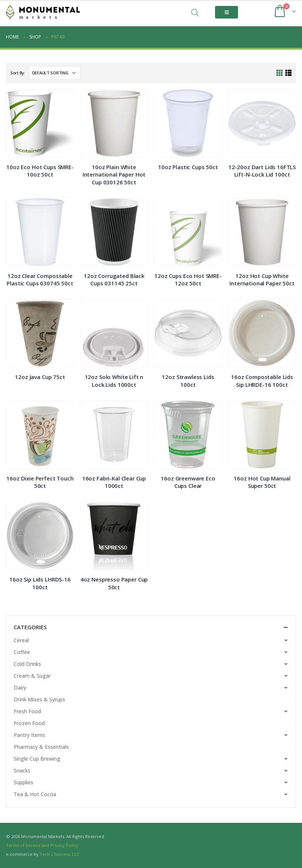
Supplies (24, 782)
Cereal (21, 640)
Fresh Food (27, 711)
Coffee (22, 652)
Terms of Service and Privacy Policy (42, 845)
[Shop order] (55, 73)
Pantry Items (29, 735)
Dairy (20, 688)
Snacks (22, 770)
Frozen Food (29, 723)
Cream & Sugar (32, 676)
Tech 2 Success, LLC (59, 854)
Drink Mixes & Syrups (39, 699)
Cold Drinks (27, 664)
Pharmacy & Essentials (41, 747)
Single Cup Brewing (37, 759)
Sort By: (18, 73)
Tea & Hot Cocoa (35, 794)
